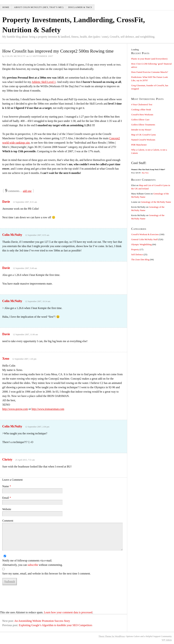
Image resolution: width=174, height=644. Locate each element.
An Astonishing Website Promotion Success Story (42, 621)
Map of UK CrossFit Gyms (144, 135)
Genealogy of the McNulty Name (156, 202)
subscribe (33, 565)
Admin (167, 640)
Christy (7, 460)
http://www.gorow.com (15, 409)
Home (6, 7)
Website (7, 509)
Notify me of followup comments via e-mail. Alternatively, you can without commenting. (32, 563)
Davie (6, 202)
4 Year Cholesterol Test (142, 104)
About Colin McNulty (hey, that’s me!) (39, 7)
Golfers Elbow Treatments (143, 125)
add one (27, 191)
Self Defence (137, 254)
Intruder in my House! (141, 130)
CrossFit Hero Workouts (142, 115)
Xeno (6, 359)
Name (7, 486)
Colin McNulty (12, 235)
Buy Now (145, 173)
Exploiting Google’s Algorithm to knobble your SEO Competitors (56, 625)
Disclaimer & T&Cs (80, 7)
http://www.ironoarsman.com (48, 409)
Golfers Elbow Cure (140, 120)
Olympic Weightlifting (141, 244)
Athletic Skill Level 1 (44, 82)
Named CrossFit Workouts (143, 140)
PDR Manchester (139, 145)
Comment (8, 521)
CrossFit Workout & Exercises (145, 234)
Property (135, 249)
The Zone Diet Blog (140, 259)
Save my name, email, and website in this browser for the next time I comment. (46, 574)
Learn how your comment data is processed (68, 612)
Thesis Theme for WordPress (112, 636)
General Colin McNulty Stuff (145, 239)
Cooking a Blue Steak (141, 110)
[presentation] (29, 594)
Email (7, 498)
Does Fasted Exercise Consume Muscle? (150, 72)
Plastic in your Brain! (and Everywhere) (149, 59)
